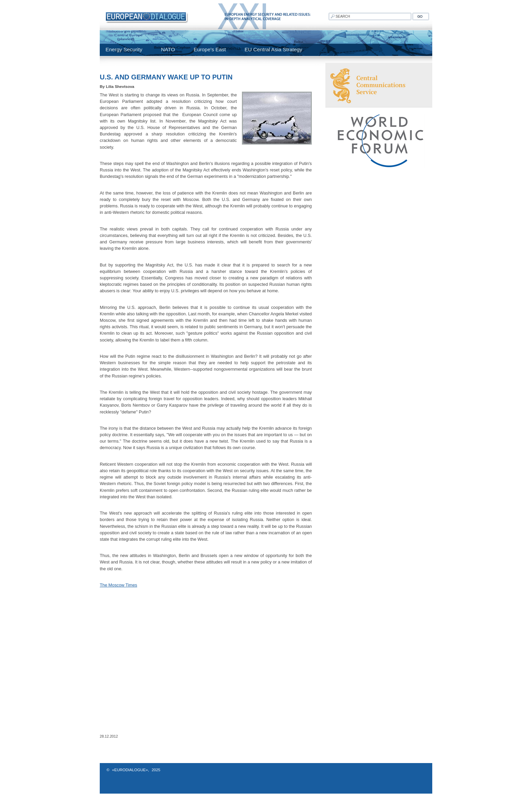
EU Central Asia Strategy (273, 49)
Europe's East (210, 49)
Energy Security (124, 49)
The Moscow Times (118, 585)
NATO (168, 49)
